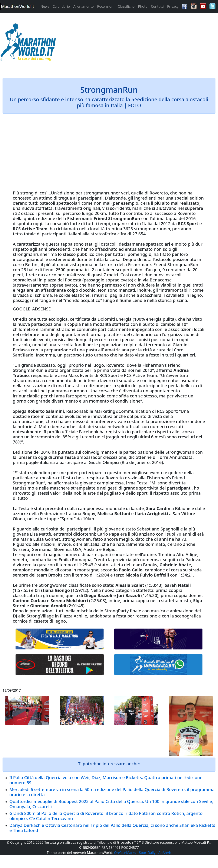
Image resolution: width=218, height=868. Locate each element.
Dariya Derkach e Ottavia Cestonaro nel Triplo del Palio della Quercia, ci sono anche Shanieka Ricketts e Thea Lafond (112, 828)
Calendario (61, 6)
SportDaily (147, 853)
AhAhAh (165, 853)
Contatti (157, 6)
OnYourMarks (125, 853)
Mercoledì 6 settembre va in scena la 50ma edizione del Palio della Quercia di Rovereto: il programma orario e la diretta (112, 792)
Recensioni (106, 6)
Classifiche (126, 6)
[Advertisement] (136, 43)
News (45, 6)
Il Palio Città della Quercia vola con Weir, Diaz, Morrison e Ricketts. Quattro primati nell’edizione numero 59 (106, 780)
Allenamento (83, 6)
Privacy (173, 6)
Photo (143, 6)
